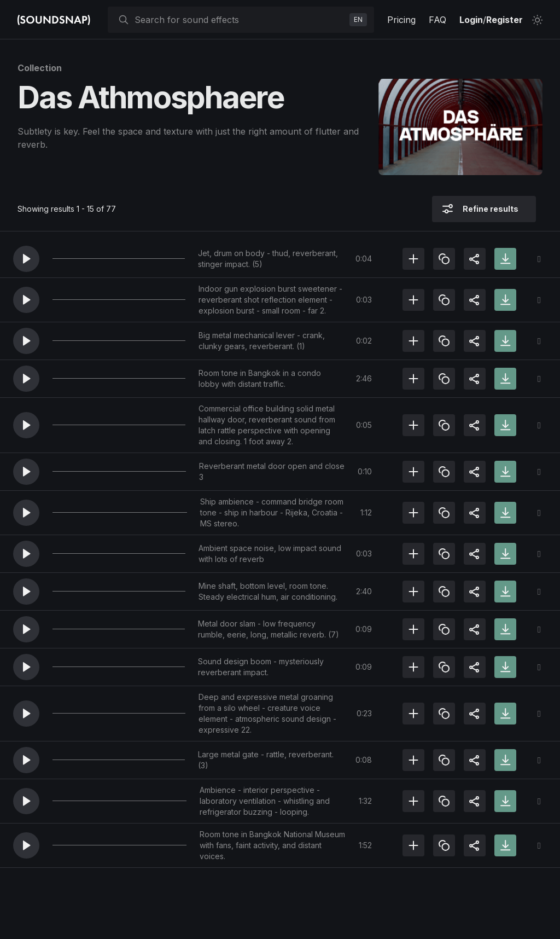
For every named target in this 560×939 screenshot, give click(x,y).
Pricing (401, 20)
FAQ (437, 20)
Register (504, 20)
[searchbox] (240, 20)
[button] (26, 259)
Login (471, 20)
